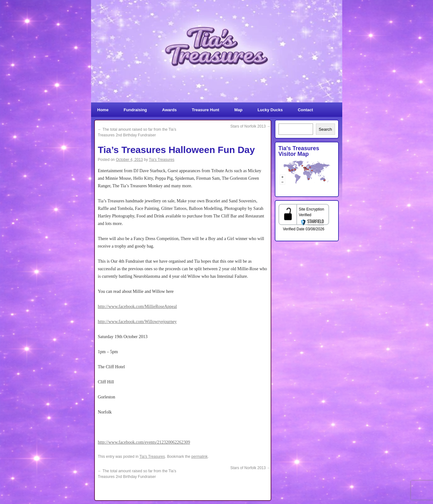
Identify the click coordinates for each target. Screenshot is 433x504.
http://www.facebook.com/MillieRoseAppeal (138, 307)
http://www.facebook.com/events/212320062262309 (144, 442)
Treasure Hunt (206, 110)
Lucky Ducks (270, 110)
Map (238, 110)
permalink (199, 457)
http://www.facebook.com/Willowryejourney (137, 322)
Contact (305, 110)
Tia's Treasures (162, 160)
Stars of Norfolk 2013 (250, 126)
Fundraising (135, 110)
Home (103, 110)
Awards (169, 110)
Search (325, 129)
